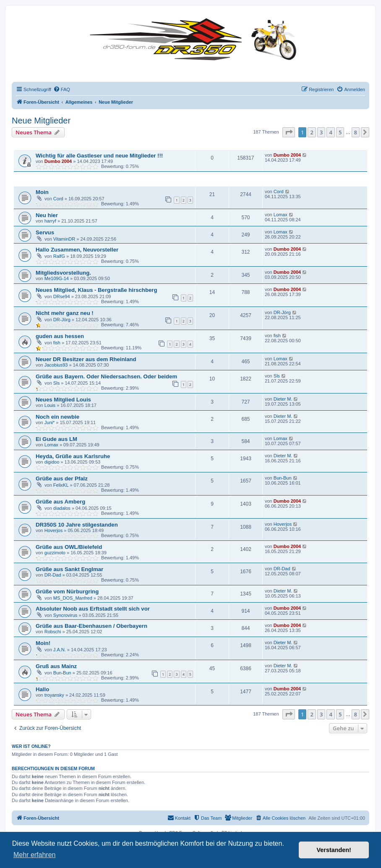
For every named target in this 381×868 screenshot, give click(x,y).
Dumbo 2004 (58, 161)
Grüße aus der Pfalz (62, 479)
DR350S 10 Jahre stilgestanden (77, 525)
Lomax (281, 215)
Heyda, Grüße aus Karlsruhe (73, 456)
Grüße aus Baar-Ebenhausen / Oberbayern (91, 626)
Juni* (50, 422)
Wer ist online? (31, 746)
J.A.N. (60, 650)
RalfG (59, 256)
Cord (58, 199)
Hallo (42, 689)
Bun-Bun (283, 478)
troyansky (54, 695)
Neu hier (47, 215)
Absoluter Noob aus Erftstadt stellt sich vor (93, 609)
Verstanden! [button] (334, 850)
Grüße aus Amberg (60, 502)
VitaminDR (64, 239)
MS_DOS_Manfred (73, 598)
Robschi (53, 632)
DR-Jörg (62, 320)
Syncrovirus (65, 615)
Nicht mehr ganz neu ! (65, 313)
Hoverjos (53, 530)
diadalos (62, 508)
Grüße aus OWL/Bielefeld (69, 547)
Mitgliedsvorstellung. (63, 273)
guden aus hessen (60, 336)
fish (57, 343)
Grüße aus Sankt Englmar (69, 569)
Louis (50, 405)
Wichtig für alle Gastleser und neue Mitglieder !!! (99, 156)
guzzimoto (55, 553)
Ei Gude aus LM (56, 439)
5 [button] (340, 132)
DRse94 (62, 296)
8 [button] (356, 132)
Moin (42, 192)
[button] (289, 132)
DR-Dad (53, 575)
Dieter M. (283, 399)
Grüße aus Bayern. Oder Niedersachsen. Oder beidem (106, 376)
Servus (45, 232)
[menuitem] (62, 89)
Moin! (43, 643)
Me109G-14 (57, 278)
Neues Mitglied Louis (63, 400)
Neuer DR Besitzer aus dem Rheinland (86, 359)
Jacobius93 (56, 365)
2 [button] (312, 132)
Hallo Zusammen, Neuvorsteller (77, 250)
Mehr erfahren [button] (35, 855)
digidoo (52, 462)
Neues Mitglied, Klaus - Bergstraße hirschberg (96, 290)
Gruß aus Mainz (56, 666)
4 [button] (330, 132)
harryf (50, 221)
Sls (56, 383)
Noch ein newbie (57, 417)
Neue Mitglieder (41, 121)
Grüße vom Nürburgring (67, 591)
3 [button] (321, 132)
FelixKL (61, 485)
